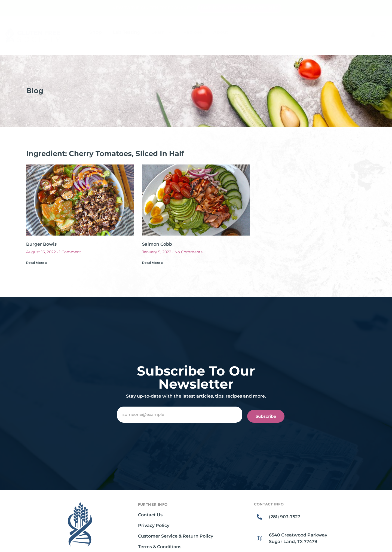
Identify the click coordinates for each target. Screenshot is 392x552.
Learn (162, 32)
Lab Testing (127, 32)
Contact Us (150, 515)
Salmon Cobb (157, 244)
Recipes (193, 32)
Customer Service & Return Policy (176, 536)
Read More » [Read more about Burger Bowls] (37, 263)
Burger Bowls (41, 244)
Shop (96, 32)
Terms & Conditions (160, 547)
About (221, 32)
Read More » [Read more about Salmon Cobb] (153, 263)
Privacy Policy (154, 525)
